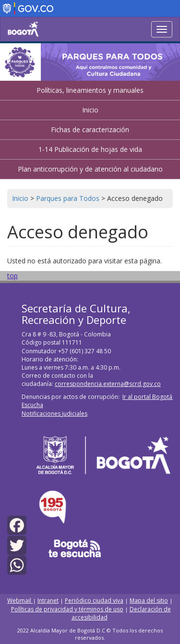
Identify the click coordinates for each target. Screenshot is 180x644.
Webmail (20, 601)
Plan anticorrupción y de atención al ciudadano (90, 169)
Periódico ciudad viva (94, 601)
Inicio (90, 110)
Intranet (48, 601)
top (12, 276)
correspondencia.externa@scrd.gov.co (108, 384)
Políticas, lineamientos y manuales (90, 90)
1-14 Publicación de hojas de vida (90, 149)
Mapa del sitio (149, 601)
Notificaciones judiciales (54, 414)
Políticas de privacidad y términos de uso (67, 609)
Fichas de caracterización (90, 130)
